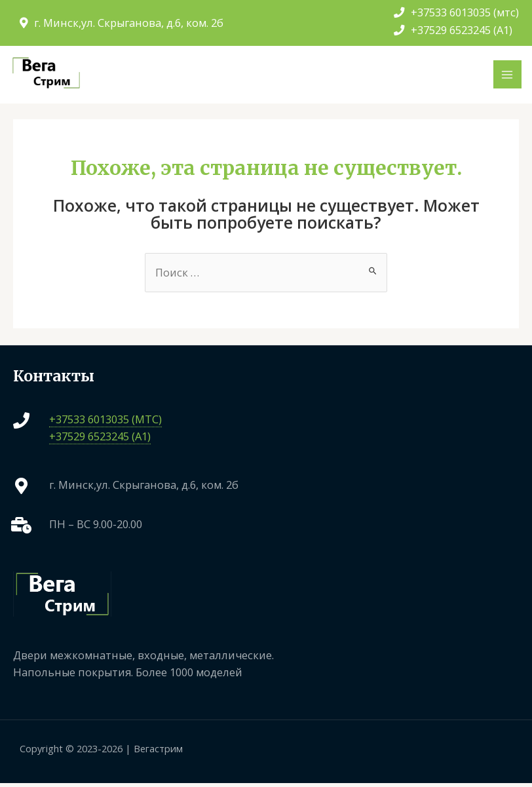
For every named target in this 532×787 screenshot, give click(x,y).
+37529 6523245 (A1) (453, 30)
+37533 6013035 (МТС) (105, 422)
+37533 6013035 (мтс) (456, 12)
